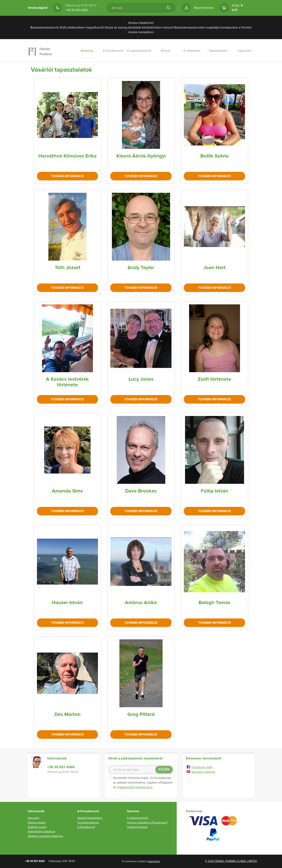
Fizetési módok (37, 823)
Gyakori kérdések (137, 827)
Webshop (87, 51)
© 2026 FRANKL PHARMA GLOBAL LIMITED (231, 861)
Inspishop (154, 861)
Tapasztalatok (218, 51)
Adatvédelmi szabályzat (42, 831)
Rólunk (166, 51)
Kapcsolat (244, 51)
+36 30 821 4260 (77, 10)
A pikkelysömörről (139, 51)
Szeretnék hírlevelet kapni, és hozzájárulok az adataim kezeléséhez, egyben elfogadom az (141, 783)
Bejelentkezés (204, 8)
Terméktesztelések (88, 823)
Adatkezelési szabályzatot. (135, 787)
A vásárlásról (192, 51)
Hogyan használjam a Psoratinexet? (147, 823)
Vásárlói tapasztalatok (90, 818)
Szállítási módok (37, 827)
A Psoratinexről (113, 51)
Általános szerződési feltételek (45, 836)
